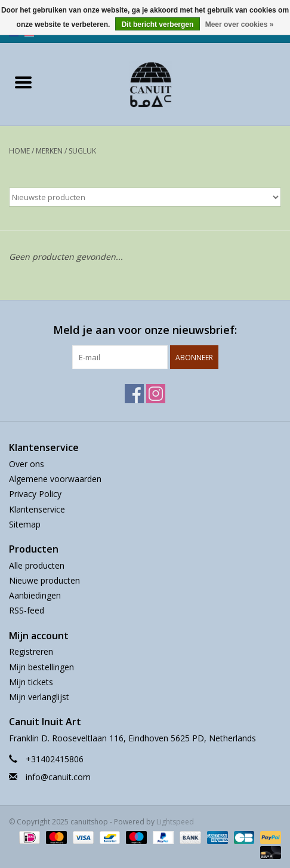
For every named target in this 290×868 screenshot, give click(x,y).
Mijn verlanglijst (39, 697)
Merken (49, 151)
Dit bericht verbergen (158, 24)
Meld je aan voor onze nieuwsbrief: (145, 330)
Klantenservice (37, 509)
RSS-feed (27, 610)
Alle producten (37, 565)
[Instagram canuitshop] (156, 394)
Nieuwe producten (44, 580)
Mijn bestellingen (41, 667)
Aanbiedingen (35, 595)
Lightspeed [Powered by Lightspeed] (175, 822)
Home (19, 151)
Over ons (27, 464)
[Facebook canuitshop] (134, 394)
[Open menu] (23, 82)
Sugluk (82, 151)
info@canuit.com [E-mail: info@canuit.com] (58, 777)
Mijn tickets (31, 682)
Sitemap (25, 524)
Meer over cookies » (240, 24)
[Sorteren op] (145, 197)
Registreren (31, 651)
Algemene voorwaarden (55, 479)
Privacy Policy (35, 494)
